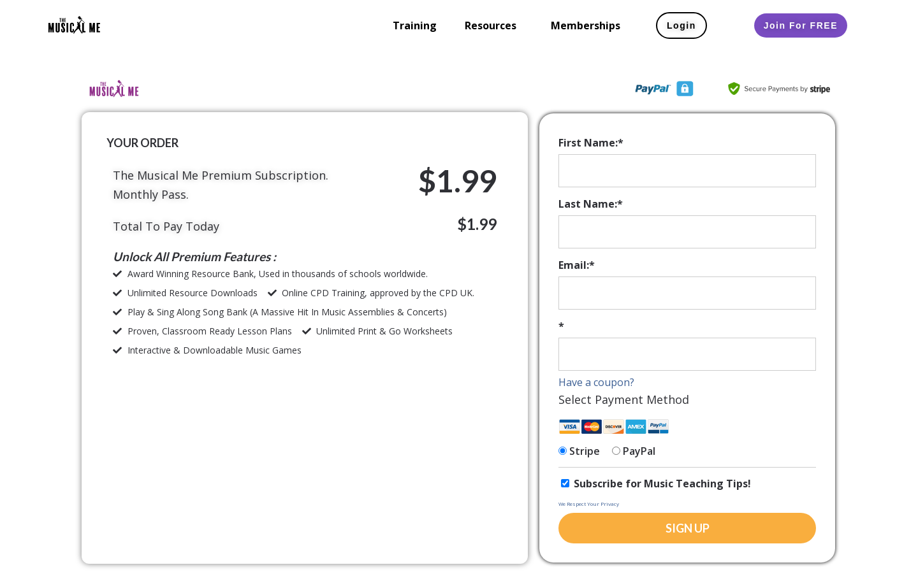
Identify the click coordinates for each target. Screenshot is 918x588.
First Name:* (591, 143)
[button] (494, 25)
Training (415, 25)
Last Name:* (591, 204)
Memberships (586, 25)
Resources (491, 25)
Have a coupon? (596, 382)
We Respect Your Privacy (589, 504)
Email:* (577, 265)
